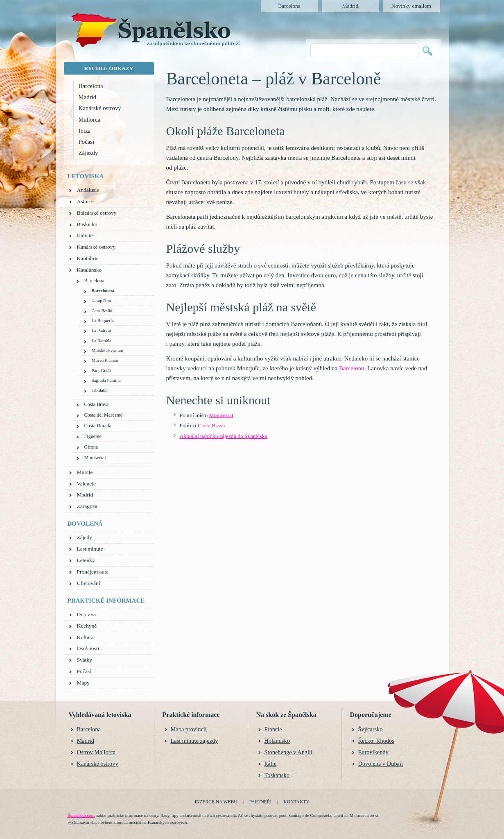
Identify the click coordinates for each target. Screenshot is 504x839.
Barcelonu (352, 368)
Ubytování (89, 583)
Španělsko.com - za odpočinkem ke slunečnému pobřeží (155, 33)
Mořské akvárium (107, 350)
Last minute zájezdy (194, 741)
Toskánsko (277, 775)
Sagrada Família (106, 380)
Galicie (85, 235)
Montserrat (221, 415)
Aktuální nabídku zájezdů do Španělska (224, 436)
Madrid (88, 97)
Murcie (85, 472)
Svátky (85, 660)
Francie (273, 729)
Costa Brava (211, 425)
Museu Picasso (105, 360)
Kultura (85, 637)
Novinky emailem (411, 6)
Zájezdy (88, 153)
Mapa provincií (189, 729)
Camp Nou (102, 300)
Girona (91, 447)
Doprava (86, 614)
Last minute (90, 549)
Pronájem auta (93, 572)
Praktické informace (106, 601)
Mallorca (90, 120)
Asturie (85, 201)
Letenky (86, 560)
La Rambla (102, 340)
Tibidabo (100, 390)
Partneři (261, 802)
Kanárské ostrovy (100, 108)
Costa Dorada (98, 426)
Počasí (87, 142)
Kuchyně (87, 626)
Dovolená (85, 524)
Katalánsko (89, 270)
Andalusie (88, 190)
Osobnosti (88, 648)
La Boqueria (103, 320)
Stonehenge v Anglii (289, 752)
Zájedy (85, 537)
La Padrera (102, 330)
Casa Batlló (102, 311)
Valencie (86, 484)
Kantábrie (88, 258)
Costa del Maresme (104, 415)
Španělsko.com (81, 815)
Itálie (271, 764)
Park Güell (101, 370)
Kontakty (297, 802)
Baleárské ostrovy (97, 213)
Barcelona (91, 86)
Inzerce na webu (216, 802)
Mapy (84, 683)
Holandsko (277, 741)
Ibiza (85, 131)
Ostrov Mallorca (96, 752)
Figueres (93, 436)
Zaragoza (87, 506)
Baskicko (87, 224)
